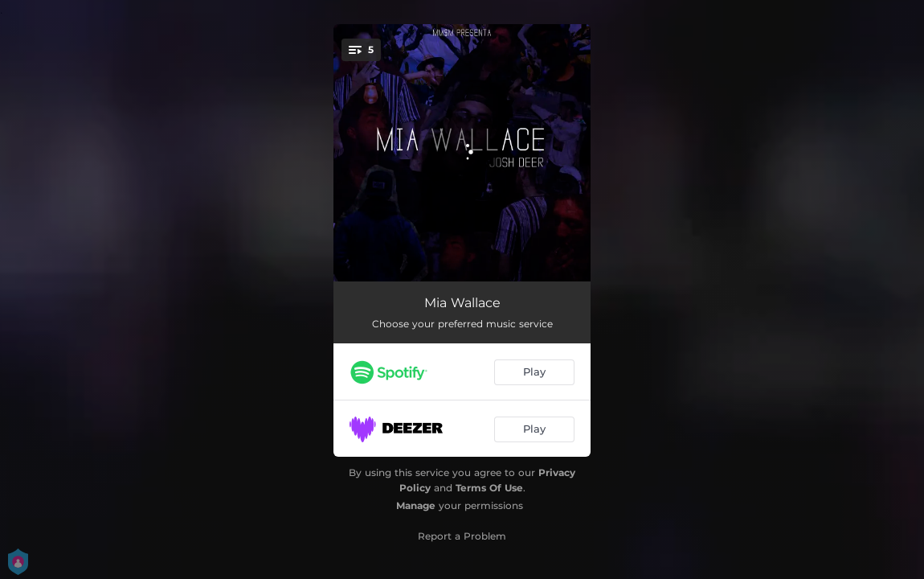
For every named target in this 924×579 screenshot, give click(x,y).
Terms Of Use (489, 488)
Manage (416, 505)
